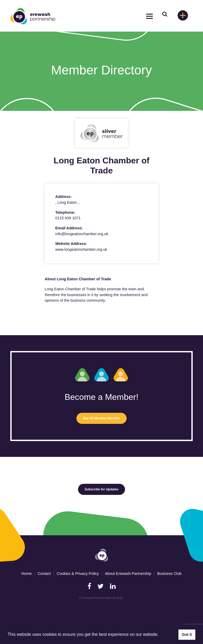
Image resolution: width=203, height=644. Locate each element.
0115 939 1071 (68, 218)
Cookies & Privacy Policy (78, 574)
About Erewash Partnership (128, 574)
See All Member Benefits (101, 418)
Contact (44, 574)
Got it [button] (187, 634)
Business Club (169, 574)
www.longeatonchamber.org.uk (81, 249)
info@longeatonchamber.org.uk (82, 234)
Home (26, 574)
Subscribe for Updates (101, 489)
